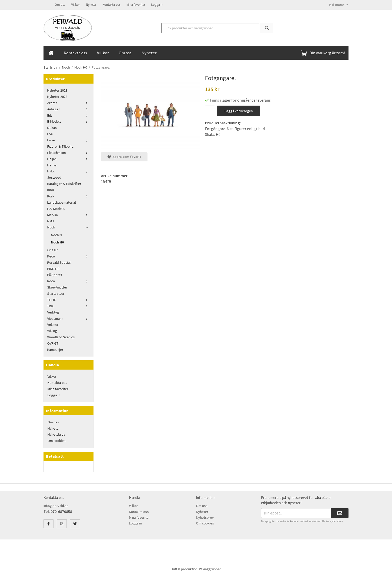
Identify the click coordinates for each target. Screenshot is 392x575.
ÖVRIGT (53, 343)
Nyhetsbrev (56, 434)
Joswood (54, 177)
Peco (68, 256)
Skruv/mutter (57, 287)
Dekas (52, 127)
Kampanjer (55, 349)
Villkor (75, 4)
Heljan (68, 158)
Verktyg (53, 312)
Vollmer (53, 324)
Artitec (68, 102)
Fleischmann (68, 152)
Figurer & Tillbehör (61, 146)
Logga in (157, 4)
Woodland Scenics (61, 337)
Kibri (51, 189)
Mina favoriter (136, 4)
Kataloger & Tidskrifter (64, 183)
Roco (68, 280)
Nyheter (91, 4)
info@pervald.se (56, 505)
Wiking (52, 330)
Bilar (68, 115)
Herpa (52, 165)
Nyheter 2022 (57, 96)
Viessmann (68, 318)
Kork (68, 196)
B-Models (68, 121)
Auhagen (68, 109)
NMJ (50, 220)
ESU (50, 133)
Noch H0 (57, 242)
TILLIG (68, 299)
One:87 (52, 249)
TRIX (68, 306)
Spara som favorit (124, 156)
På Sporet (55, 274)
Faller (68, 140)
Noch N (56, 234)
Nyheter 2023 (57, 90)
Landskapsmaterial (61, 202)
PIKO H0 (53, 268)
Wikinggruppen (210, 568)
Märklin (68, 214)
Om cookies (56, 440)
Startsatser (56, 293)
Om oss (60, 4)
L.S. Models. (56, 208)
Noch (68, 227)
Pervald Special (59, 262)
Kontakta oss (111, 4)
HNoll (68, 171)
